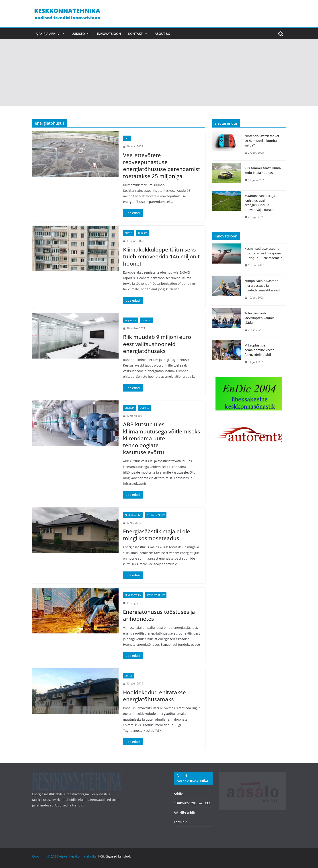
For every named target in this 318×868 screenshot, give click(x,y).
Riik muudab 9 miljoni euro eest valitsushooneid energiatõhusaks (157, 344)
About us (162, 34)
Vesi (127, 138)
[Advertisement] (159, 72)
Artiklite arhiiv (156, 515)
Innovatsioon (109, 34)
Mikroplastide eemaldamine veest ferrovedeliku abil (259, 350)
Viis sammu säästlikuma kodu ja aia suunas (263, 170)
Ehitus (129, 233)
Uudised (78, 34)
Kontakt (135, 34)
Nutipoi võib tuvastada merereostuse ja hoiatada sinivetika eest (262, 286)
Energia (129, 408)
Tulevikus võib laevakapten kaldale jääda (260, 318)
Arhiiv (178, 794)
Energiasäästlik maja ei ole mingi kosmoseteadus (157, 535)
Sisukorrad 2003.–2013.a (192, 803)
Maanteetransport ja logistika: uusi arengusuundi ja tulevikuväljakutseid (260, 203)
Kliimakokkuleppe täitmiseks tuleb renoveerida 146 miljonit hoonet (161, 256)
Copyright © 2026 (46, 856)
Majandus (130, 320)
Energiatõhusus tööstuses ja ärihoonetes (159, 615)
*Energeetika (133, 515)
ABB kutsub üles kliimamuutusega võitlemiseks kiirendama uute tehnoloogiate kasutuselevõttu (162, 438)
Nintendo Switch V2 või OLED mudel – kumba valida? (262, 141)
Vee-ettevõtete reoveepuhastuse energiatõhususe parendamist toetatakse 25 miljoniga (162, 166)
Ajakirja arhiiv (48, 34)
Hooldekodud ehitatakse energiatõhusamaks (154, 696)
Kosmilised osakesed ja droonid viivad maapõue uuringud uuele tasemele (263, 253)
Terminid (181, 822)
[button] (62, 34)
